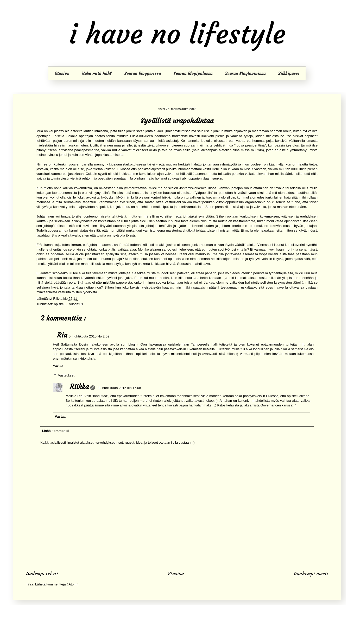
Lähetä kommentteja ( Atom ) (57, 584)
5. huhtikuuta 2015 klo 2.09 (89, 336)
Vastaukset (66, 375)
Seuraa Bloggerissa (143, 73)
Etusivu (62, 73)
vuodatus (76, 304)
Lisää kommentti (56, 431)
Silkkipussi (289, 73)
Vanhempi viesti (311, 574)
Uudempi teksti (42, 574)
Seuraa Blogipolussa (193, 73)
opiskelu (61, 304)
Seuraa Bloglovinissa (245, 73)
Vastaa (58, 365)
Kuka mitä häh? (97, 73)
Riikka (79, 387)
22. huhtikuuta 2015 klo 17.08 (119, 388)
